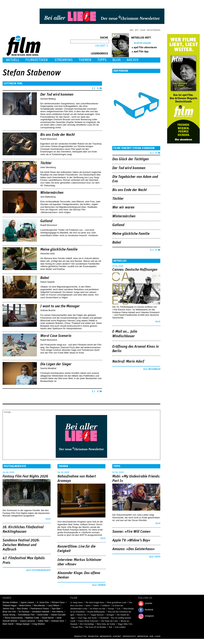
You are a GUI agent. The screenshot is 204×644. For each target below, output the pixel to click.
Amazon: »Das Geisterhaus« (134, 549)
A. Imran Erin (43, 602)
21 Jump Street (76, 602)
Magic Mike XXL (125, 624)
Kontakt (117, 636)
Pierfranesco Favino (40, 609)
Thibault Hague (10, 606)
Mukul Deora (25, 606)
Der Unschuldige (87, 624)
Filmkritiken (37, 60)
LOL (119, 609)
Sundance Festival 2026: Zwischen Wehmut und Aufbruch (21, 545)
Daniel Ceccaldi (58, 615)
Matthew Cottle (32, 618)
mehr (158, 322)
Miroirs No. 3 (83, 615)
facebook (149, 610)
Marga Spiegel (23, 624)
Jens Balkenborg (48, 197)
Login (143, 30)
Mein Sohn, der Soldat (106, 624)
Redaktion (93, 636)
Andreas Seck (58, 621)
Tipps (102, 60)
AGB (151, 636)
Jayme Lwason (27, 602)
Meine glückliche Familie (59, 249)
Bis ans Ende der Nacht (58, 135)
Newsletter (80, 636)
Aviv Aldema (58, 612)
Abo (131, 30)
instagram (149, 616)
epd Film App (141, 51)
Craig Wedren (39, 624)
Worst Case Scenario (56, 336)
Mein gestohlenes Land (117, 602)
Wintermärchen (52, 193)
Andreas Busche (48, 310)
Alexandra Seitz (47, 254)
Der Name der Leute (110, 621)
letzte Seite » (101, 88)
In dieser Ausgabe (142, 43)
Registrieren (154, 30)
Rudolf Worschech (49, 139)
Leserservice (99, 54)
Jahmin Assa (8, 609)
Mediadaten (106, 636)
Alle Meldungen (152, 369)
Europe (111, 609)
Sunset (96, 606)
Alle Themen (99, 585)
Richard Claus (58, 602)
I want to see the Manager (60, 306)
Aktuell (13, 60)
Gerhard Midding (48, 99)
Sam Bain (56, 609)
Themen (85, 60)
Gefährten (106, 606)
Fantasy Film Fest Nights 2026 (25, 476)
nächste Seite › (97, 88)
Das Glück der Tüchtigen (131, 159)
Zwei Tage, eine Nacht (87, 618)
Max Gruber (22, 609)
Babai (45, 278)
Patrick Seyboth (47, 282)
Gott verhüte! (120, 627)
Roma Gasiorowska (14, 618)
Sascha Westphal (48, 368)
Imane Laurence (28, 621)
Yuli (110, 627)
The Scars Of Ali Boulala (96, 627)
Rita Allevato (39, 606)
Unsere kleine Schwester (88, 621)
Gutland (46, 221)
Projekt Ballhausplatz (96, 612)
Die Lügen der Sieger (56, 364)
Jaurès (88, 606)
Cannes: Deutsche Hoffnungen (135, 270)
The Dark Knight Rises (95, 602)
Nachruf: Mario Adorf (128, 362)
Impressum (143, 636)
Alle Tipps (155, 557)
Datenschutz (129, 636)
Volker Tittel (43, 621)
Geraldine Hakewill (41, 612)
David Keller (43, 615)
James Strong (9, 615)
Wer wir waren (123, 207)
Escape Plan (77, 627)
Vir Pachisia (24, 612)
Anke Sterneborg (48, 167)
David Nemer (48, 618)
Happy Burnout (97, 615)
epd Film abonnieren (145, 47)
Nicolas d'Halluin (10, 602)
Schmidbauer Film (26, 615)
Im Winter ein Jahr (98, 609)
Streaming (64, 60)
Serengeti (110, 615)
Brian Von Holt (9, 612)
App (137, 30)
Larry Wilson (54, 606)
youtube (149, 603)
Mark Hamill (8, 624)
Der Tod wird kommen (57, 95)
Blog (117, 60)
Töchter (46, 163)
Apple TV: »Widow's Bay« (131, 540)
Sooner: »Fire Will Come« (131, 532)
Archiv (133, 60)
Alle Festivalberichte (38, 570)
